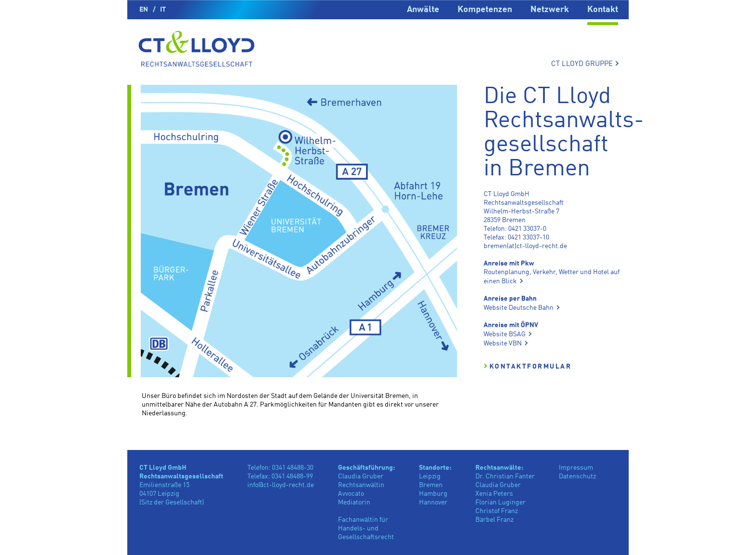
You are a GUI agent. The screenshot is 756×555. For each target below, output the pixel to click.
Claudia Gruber (498, 485)
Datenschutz (577, 476)
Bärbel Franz (494, 520)
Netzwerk (550, 10)
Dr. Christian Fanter (505, 476)
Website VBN (503, 344)
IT (163, 10)
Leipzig (430, 476)
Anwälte (423, 10)
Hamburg (433, 494)
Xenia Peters (494, 494)
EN (144, 10)
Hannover (433, 502)
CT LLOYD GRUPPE (585, 64)
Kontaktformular (531, 367)
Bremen (431, 485)
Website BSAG (505, 334)
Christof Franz (497, 511)
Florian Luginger (500, 502)
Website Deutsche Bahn (519, 308)
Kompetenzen (485, 10)
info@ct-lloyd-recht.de (281, 485)
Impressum (576, 468)
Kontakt (603, 10)
